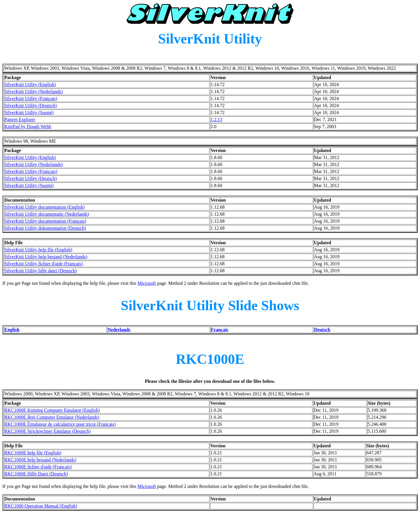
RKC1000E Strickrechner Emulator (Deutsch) (47, 431)
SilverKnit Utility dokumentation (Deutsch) (45, 228)
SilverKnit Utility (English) (30, 84)
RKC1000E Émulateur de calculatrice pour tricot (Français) (60, 424)
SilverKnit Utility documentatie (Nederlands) (47, 214)
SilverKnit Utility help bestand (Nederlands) (46, 257)
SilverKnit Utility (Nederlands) (34, 91)
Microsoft (147, 283)
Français (220, 330)
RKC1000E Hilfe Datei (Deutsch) (36, 474)
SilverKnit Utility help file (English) (38, 250)
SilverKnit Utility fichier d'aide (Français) (44, 264)
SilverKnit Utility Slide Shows (210, 305)
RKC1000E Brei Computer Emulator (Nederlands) (52, 417)
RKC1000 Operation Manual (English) (41, 506)
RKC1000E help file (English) (33, 453)
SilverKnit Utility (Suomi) (29, 112)
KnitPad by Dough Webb (28, 126)
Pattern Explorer (20, 119)
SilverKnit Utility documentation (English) (44, 207)
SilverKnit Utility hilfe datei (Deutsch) (41, 271)
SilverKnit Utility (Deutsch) (31, 105)
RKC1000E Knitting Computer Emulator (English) (52, 410)
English (12, 330)
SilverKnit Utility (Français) (31, 98)
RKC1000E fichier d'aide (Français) (38, 467)
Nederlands (119, 330)
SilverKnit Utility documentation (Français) (45, 221)
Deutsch (322, 330)
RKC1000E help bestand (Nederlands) (40, 460)
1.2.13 (216, 119)
